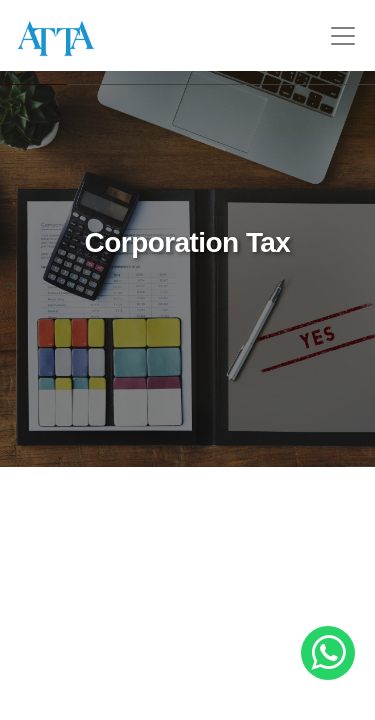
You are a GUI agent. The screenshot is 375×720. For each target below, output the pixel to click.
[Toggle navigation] (343, 36)
